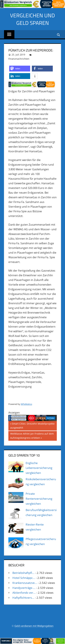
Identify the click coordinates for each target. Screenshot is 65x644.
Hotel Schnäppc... (24, 578)
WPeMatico (26, 404)
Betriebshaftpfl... (23, 573)
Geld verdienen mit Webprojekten (34, 626)
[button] (20, 69)
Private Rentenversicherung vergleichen (39, 499)
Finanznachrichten (19, 59)
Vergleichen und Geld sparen (32, 19)
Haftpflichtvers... (23, 598)
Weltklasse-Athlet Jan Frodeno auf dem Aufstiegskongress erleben (32, 435)
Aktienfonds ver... (24, 593)
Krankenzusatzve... (25, 583)
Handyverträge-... (24, 588)
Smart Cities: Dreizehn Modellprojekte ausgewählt (32, 425)
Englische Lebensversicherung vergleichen (39, 468)
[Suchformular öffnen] (59, 35)
